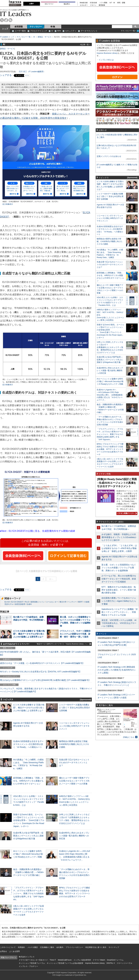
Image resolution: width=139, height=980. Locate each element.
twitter (2, 20)
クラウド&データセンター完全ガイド (33, 960)
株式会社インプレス (27, 957)
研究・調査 (121, 3)
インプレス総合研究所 (82, 960)
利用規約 (21, 947)
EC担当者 (94, 3)
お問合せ (3, 951)
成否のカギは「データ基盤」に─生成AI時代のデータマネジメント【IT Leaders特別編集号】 (42, 663)
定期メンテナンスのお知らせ (109, 156)
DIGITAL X (111, 963)
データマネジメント (89, 31)
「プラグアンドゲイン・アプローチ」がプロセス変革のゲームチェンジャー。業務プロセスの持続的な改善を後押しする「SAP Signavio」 (28, 894)
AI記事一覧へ (85, 45)
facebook (6, 20)
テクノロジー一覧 (24, 37)
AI (52, 31)
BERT (80, 602)
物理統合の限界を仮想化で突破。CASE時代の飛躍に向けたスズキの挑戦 (74, 744)
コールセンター (52, 602)
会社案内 (60, 947)
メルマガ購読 (33, 947)
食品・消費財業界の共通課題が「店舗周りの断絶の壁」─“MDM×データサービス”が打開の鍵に (29, 872)
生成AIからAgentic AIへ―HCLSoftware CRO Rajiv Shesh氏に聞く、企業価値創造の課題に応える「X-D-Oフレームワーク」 (110, 395)
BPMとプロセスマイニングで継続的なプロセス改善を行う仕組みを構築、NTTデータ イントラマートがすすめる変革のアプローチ (110, 449)
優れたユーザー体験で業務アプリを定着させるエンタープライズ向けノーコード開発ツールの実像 (74, 781)
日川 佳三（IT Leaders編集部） (32, 72)
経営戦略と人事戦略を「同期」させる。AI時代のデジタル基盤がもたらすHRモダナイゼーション (28, 781)
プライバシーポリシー (74, 947)
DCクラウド (49, 4)
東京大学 (63, 602)
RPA (59, 31)
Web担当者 (84, 3)
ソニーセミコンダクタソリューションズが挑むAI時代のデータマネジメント (74, 726)
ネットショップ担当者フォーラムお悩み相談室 (65, 963)
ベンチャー (72, 602)
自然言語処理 (20, 604)
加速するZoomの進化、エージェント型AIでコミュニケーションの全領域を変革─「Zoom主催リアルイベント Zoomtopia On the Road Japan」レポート (29, 820)
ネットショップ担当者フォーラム (32, 963)
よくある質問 (14, 951)
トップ (5, 29)
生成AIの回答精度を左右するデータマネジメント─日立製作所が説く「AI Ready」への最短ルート (28, 744)
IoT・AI (112, 3)
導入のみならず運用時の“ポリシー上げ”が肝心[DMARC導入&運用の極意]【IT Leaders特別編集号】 (45, 680)
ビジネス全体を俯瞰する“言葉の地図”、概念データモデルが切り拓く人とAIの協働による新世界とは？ (29, 634)
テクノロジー (36, 27)
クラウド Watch (99, 960)
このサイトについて (8, 947)
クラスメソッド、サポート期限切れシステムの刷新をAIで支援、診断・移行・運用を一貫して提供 (75, 634)
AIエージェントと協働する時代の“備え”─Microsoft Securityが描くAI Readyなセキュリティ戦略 (28, 854)
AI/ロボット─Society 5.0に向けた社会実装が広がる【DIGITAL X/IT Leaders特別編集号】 (41, 672)
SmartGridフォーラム (115, 960)
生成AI (29, 604)
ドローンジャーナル (124, 963)
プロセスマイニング (39, 31)
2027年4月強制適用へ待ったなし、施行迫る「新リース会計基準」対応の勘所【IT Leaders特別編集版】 (45, 653)
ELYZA (7, 602)
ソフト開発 (103, 3)
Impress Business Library (107, 53)
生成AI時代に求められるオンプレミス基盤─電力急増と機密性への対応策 (74, 836)
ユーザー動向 (20, 31)
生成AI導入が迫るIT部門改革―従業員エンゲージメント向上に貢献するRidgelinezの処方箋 (28, 836)
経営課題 (19, 27)
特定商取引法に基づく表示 (96, 947)
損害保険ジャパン (38, 602)
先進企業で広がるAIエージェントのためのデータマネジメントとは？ (74, 762)
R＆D (27, 602)
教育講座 (102, 5)
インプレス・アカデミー (28, 966)
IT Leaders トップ (7, 37)
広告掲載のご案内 (47, 947)
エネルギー (84, 5)
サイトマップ (114, 947)
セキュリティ (71, 31)
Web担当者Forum (65, 960)
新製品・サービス (45, 37)
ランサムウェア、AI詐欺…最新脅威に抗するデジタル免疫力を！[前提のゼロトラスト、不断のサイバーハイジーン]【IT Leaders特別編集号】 (46, 690)
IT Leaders (16, 14)
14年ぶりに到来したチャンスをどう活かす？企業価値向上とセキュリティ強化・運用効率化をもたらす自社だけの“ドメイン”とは (110, 347)
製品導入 (67, 4)
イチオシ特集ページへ (127, 513)
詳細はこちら (129, 737)
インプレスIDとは (106, 60)
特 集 (53, 27)
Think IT (53, 960)
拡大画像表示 (8, 204)
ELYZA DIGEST (17, 602)
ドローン (93, 5)
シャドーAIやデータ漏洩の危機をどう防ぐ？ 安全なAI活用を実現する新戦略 (75, 708)
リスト (27, 75)
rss (10, 20)
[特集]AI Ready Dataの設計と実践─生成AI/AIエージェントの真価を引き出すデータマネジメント (117, 483)
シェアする (6, 75)
